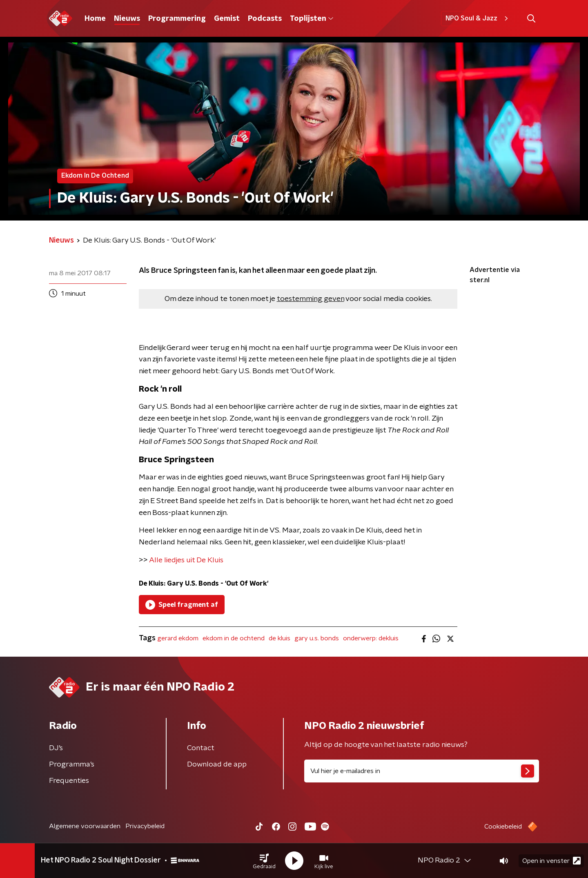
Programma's (72, 764)
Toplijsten (312, 19)
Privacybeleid (145, 826)
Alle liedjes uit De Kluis (186, 560)
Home (95, 19)
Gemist (227, 19)
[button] (264, 861)
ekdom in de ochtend (234, 638)
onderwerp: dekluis (371, 638)
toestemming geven (311, 299)
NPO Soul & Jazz (478, 18)
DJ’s (56, 748)
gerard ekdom (178, 638)
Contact (201, 748)
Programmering (177, 19)
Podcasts (265, 19)
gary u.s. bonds (317, 638)
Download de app (217, 764)
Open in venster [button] (551, 861)
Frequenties (69, 781)
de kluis (280, 638)
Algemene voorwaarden (85, 826)
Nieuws (127, 19)
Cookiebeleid (503, 827)
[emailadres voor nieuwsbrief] (422, 771)
